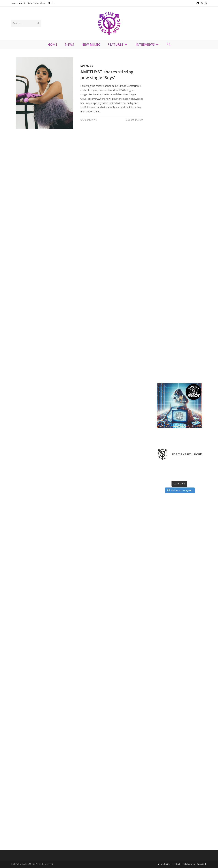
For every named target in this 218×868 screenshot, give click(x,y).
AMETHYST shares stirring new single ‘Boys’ (107, 75)
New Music (87, 66)
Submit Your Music (37, 3)
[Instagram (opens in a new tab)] (206, 3)
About (22, 3)
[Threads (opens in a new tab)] (202, 3)
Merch (51, 3)
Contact (176, 864)
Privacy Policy (163, 864)
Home (14, 3)
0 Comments (90, 120)
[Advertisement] (179, 169)
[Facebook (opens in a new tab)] (198, 3)
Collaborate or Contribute (195, 864)
